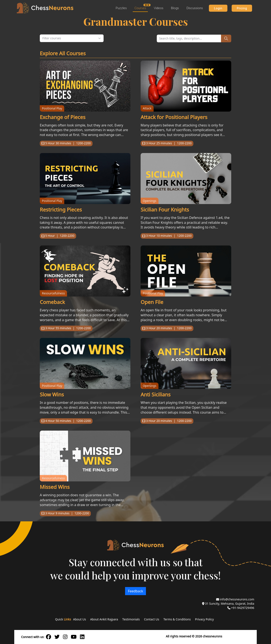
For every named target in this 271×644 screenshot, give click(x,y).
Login (218, 8)
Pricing (242, 8)
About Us (80, 619)
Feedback (135, 591)
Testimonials (131, 619)
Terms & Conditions (177, 619)
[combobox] (72, 38)
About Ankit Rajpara (104, 619)
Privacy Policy (204, 619)
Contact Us (152, 619)
